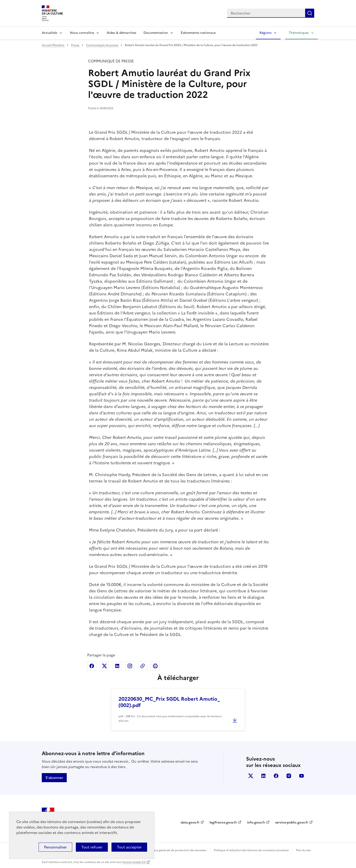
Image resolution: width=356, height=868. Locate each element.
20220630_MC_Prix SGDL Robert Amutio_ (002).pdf (169, 702)
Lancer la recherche (310, 13)
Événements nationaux (198, 33)
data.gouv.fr (190, 822)
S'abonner (54, 778)
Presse (75, 45)
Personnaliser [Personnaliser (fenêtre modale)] (55, 847)
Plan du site (303, 850)
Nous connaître (82, 33)
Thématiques (299, 33)
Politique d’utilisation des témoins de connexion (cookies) (251, 850)
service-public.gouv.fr (292, 822)
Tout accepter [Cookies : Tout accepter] (129, 847)
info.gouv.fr (256, 822)
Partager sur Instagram (130, 666)
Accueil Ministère (53, 45)
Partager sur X (104, 666)
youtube (302, 776)
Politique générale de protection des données (177, 850)
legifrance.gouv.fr (223, 822)
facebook (276, 776)
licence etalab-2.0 (134, 862)
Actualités (49, 33)
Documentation (156, 33)
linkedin (263, 776)
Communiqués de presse (102, 45)
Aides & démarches (121, 33)
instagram (289, 776)
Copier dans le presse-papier (143, 666)
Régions (266, 33)
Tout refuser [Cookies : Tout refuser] (92, 847)
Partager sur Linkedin (117, 666)
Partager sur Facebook (92, 666)
